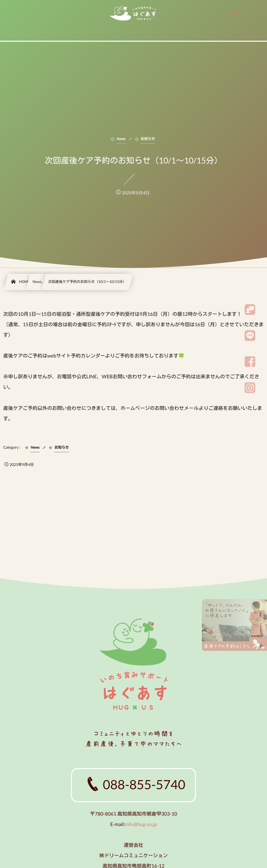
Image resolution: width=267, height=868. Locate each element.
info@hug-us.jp (141, 824)
